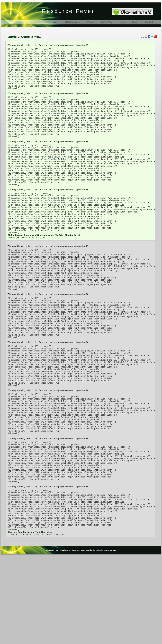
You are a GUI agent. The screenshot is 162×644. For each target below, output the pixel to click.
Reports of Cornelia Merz (23, 37)
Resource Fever (68, 11)
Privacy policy (59, 639)
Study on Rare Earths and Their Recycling (30, 621)
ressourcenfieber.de (88, 639)
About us (50, 639)
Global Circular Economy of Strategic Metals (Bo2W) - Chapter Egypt (44, 270)
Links (122, 22)
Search (149, 22)
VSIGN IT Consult (110, 639)
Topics (90, 22)
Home (55, 22)
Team (135, 22)
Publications (72, 22)
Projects (106, 22)
